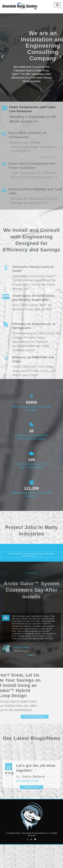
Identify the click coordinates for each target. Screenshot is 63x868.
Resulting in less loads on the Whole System (30, 118)
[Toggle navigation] (57, 5)
